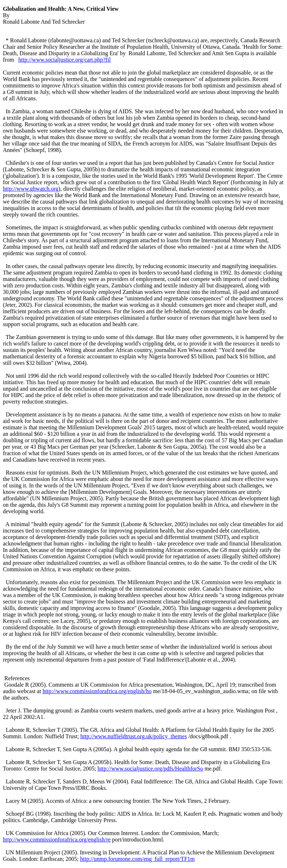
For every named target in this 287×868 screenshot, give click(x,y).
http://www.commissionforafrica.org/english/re (57, 840)
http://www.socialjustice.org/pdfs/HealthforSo (150, 769)
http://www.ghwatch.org (31, 189)
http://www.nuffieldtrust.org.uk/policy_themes (133, 736)
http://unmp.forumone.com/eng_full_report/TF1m (138, 859)
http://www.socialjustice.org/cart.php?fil (64, 60)
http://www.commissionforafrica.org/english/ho (97, 691)
